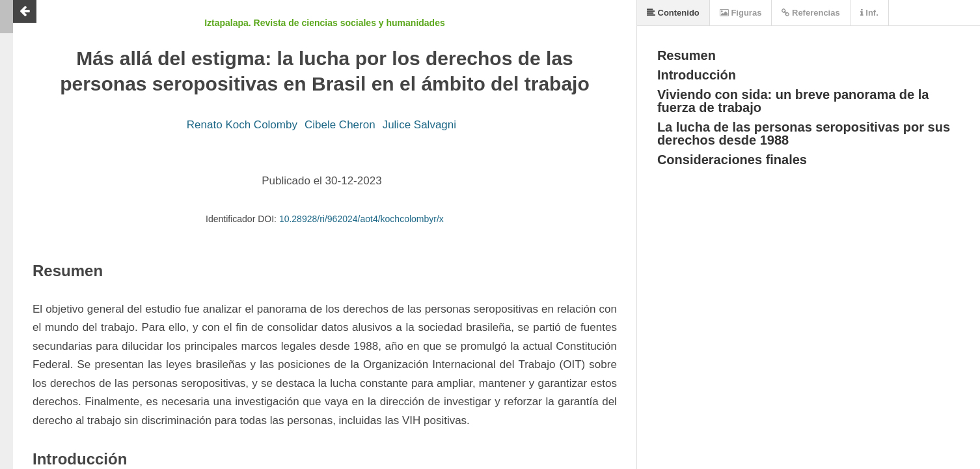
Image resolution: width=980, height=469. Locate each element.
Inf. (869, 13)
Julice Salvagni (419, 125)
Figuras (741, 13)
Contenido (673, 13)
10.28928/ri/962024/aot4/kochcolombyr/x (361, 219)
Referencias (810, 13)
